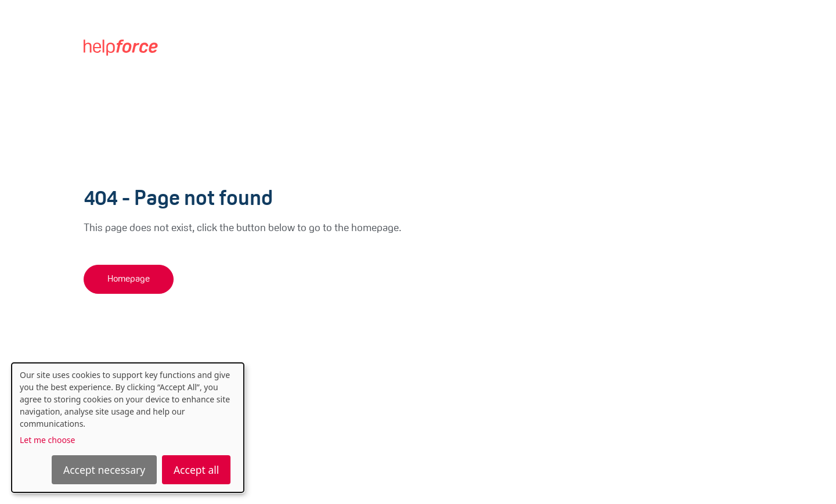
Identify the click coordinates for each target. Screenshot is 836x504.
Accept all (196, 470)
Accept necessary (104, 470)
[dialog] (128, 428)
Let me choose (47, 440)
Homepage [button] (129, 279)
